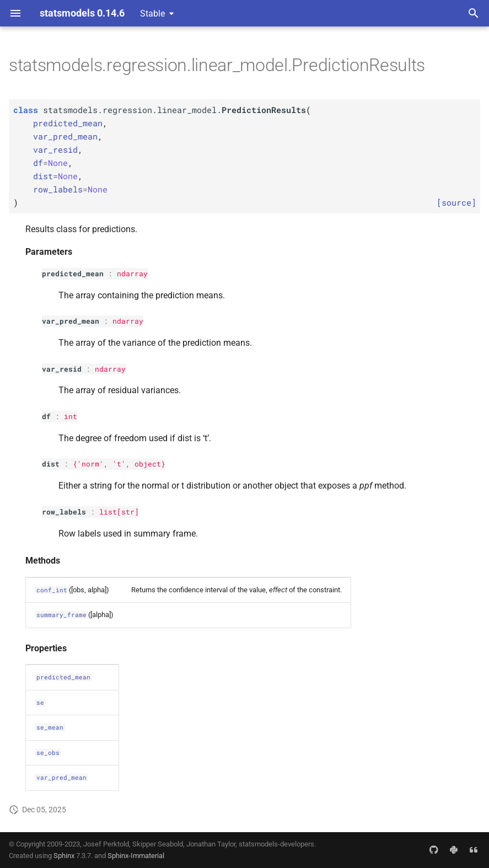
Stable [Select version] (152, 14)
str (128, 512)
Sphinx (64, 856)
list (108, 512)
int (71, 416)
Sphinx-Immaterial (136, 856)
